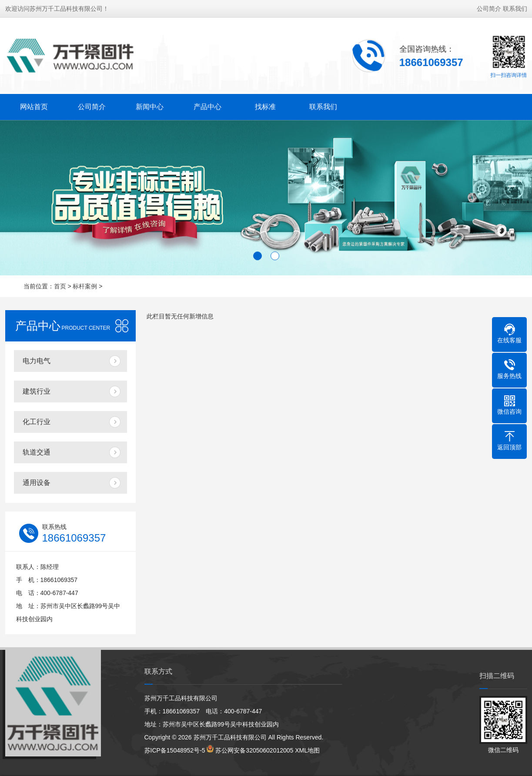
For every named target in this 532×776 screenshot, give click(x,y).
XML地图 (307, 750)
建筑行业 (37, 391)
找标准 (265, 106)
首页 (60, 286)
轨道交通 (37, 452)
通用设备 (37, 483)
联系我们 (515, 8)
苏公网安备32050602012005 (254, 750)
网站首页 (34, 106)
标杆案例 (85, 286)
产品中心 (207, 106)
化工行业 (37, 422)
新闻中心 (150, 106)
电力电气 (37, 361)
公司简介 (489, 8)
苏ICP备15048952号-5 (175, 750)
